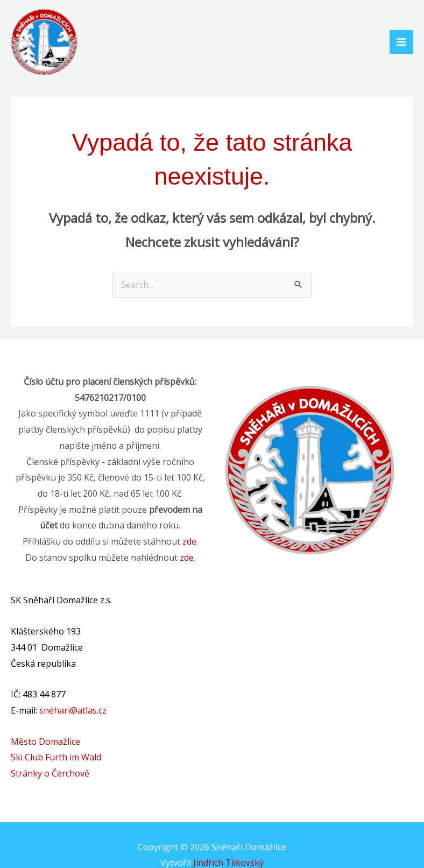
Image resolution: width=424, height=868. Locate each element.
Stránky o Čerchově (50, 773)
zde (189, 541)
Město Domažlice (45, 742)
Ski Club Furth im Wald (56, 757)
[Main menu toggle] (401, 42)
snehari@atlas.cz (73, 710)
